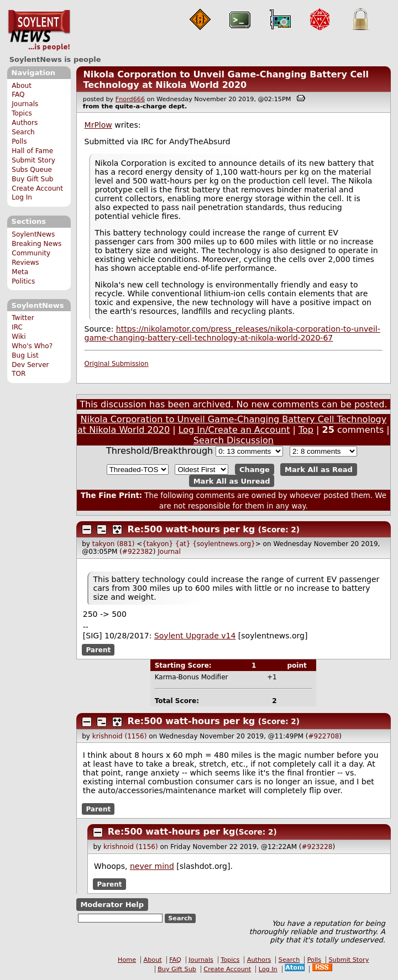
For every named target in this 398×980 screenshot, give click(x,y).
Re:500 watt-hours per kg (192, 529)
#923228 (317, 847)
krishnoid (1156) (120, 736)
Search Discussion (234, 440)
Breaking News (36, 244)
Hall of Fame (32, 151)
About (22, 86)
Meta (20, 272)
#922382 (138, 552)
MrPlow (98, 125)
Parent (98, 650)
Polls (19, 142)
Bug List (25, 355)
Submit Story (33, 160)
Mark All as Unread (232, 481)
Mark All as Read (319, 470)
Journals (25, 104)
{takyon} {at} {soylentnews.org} (198, 544)
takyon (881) (114, 544)
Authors (25, 123)
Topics (22, 113)
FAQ (18, 95)
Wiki (19, 337)
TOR (19, 374)
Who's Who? (32, 346)
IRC (17, 327)
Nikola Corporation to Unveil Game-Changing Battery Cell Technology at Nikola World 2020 (226, 80)
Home (127, 960)
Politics (23, 281)
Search (23, 132)
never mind (152, 866)
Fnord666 (130, 99)
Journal (169, 552)
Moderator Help (112, 905)
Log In (22, 197)
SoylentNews (39, 30)
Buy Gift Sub (32, 179)
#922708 (323, 736)
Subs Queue (32, 170)
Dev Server (30, 365)
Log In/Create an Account (234, 430)
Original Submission (117, 364)
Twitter (23, 318)
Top (306, 430)
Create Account (37, 188)
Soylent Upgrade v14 (195, 636)
